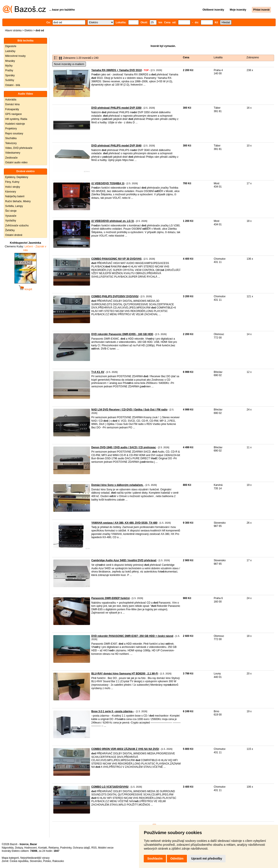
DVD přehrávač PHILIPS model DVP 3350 (116, 108)
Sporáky (10, 75)
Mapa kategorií (10, 858)
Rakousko (58, 861)
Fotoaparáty (12, 109)
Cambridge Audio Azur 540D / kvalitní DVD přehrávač (124, 560)
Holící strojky (13, 187)
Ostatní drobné (14, 235)
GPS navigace (13, 114)
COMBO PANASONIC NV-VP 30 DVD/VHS (116, 259)
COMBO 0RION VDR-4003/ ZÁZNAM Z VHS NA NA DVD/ (125, 749)
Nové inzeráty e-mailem (69, 64)
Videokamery (13, 153)
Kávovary (11, 192)
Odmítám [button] (177, 858)
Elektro (28, 30)
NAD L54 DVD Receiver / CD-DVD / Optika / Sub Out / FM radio (129, 410)
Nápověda (8, 848)
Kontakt (43, 848)
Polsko (47, 861)
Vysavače (11, 216)
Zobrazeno (253, 57)
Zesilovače (11, 158)
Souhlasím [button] (155, 858)
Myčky (9, 66)
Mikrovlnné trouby (15, 56)
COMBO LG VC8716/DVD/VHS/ (110, 787)
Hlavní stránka (13, 30)
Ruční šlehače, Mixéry (18, 201)
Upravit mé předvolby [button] (207, 858)
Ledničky (10, 51)
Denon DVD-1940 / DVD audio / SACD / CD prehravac (124, 447)
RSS (94, 848)
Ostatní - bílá (13, 85)
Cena (186, 57)
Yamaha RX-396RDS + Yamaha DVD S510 (117, 70)
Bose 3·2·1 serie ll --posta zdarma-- (113, 711)
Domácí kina (12, 104)
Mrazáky (10, 61)
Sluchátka (11, 138)
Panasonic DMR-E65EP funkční (111, 598)
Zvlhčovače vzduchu (17, 226)
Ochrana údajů (81, 848)
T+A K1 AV (98, 372)
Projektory (11, 129)
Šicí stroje (11, 211)
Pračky (9, 70)
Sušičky (10, 80)
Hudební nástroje (15, 124)
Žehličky (10, 230)
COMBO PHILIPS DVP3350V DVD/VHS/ (115, 296)
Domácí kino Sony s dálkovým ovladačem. (117, 485)
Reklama (54, 848)
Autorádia (11, 100)
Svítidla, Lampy (14, 206)
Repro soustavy (14, 134)
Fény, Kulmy (12, 182)
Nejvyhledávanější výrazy (35, 858)
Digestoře (11, 46)
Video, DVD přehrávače (19, 148)
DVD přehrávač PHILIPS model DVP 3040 (116, 146)
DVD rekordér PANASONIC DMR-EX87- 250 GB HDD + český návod (132, 636)
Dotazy (19, 848)
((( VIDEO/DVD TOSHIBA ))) (108, 183)
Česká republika (19, 861)
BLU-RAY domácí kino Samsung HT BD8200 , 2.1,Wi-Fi (125, 674)
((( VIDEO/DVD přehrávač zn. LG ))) (113, 221)
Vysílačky (11, 221)
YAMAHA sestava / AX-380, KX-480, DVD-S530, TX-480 (124, 523)
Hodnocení (31, 848)
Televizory (11, 143)
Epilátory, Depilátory (17, 177)
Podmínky (66, 848)
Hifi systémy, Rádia (16, 119)
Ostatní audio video (16, 162)
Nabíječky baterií (15, 196)
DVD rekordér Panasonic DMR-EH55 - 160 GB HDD (122, 334)
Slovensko (36, 861)
